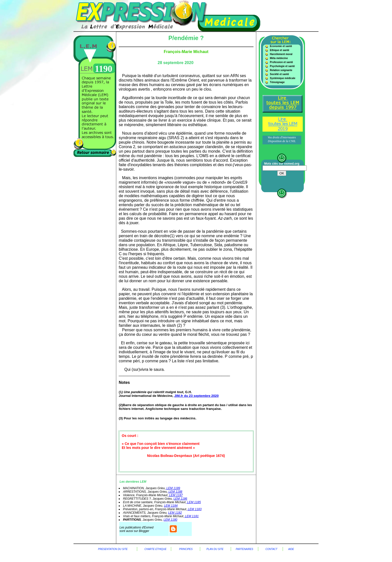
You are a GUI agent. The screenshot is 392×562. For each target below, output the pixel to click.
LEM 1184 (171, 506)
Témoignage (277, 82)
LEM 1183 (194, 509)
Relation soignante (281, 70)
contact (271, 549)
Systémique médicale (283, 78)
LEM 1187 (175, 495)
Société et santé (279, 74)
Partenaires (244, 549)
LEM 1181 (191, 516)
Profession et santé (281, 62)
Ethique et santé (280, 50)
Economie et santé (281, 46)
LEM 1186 (180, 499)
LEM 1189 (173, 488)
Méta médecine (279, 58)
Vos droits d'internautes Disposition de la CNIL (282, 139)
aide (291, 549)
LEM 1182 (175, 513)
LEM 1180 (170, 520)
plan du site (215, 549)
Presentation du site (113, 549)
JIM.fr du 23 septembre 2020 (196, 396)
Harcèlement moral (281, 54)
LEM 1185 (193, 502)
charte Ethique (158, 549)
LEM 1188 (175, 492)
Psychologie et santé (282, 66)
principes (186, 549)
